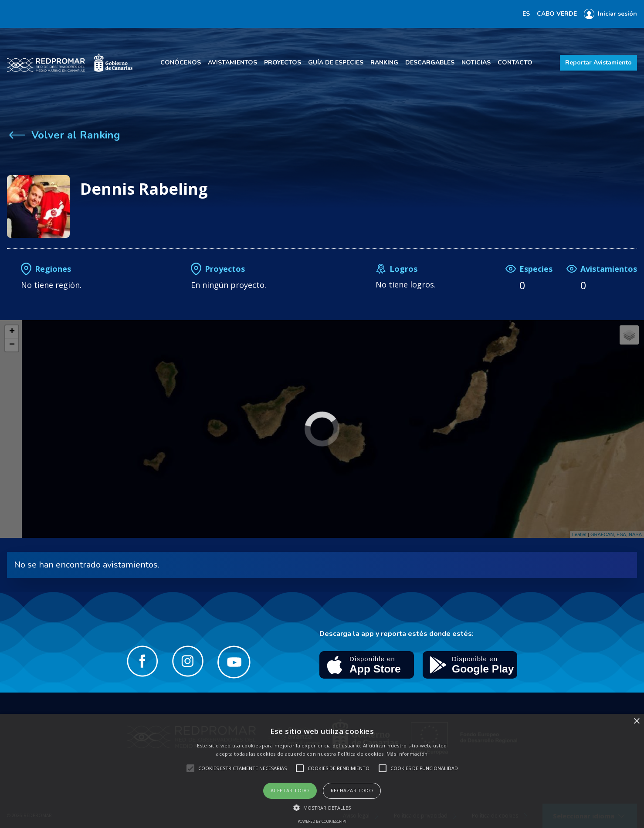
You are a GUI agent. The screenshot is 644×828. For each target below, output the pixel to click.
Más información (407, 754)
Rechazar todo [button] (352, 790)
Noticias (476, 63)
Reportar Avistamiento (598, 63)
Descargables (430, 63)
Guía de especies (336, 63)
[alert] (322, 771)
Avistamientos (232, 63)
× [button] (636, 722)
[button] (322, 808)
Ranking (384, 63)
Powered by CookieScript (322, 821)
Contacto (515, 63)
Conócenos (181, 63)
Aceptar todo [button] (290, 790)
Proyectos (283, 63)
